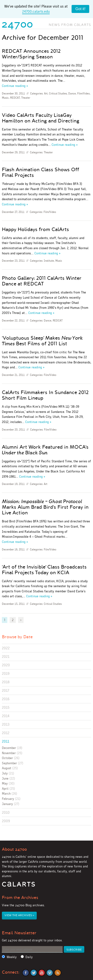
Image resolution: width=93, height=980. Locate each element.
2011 (6, 741)
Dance (72, 94)
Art (46, 94)
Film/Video (83, 94)
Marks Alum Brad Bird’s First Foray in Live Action (45, 507)
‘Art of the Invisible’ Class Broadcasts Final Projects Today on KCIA (44, 570)
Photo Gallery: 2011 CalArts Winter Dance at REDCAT (42, 281)
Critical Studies (58, 94)
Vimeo (50, 973)
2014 (6, 716)
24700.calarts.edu (36, 11)
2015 (6, 707)
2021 (6, 657)
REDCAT (15, 98)
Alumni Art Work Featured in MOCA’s (45, 450)
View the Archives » (19, 915)
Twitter (34, 973)
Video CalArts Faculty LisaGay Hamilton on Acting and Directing (41, 118)
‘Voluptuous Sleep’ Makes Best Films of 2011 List (42, 341)
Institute (49, 261)
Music (5, 98)
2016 (6, 699)
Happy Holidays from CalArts (35, 229)
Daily (29, 957)
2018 (6, 682)
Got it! (80, 9)
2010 (6, 812)
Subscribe (74, 950)
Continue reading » (15, 86)
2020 (6, 665)
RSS (58, 973)
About (14, 849)
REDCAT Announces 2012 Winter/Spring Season (31, 54)
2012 (6, 733)
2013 (6, 724)
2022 (6, 648)
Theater (26, 98)
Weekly (12, 957)
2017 (6, 690)
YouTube (42, 973)
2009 (6, 821)
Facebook (26, 973)
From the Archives (20, 898)
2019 (6, 673)
